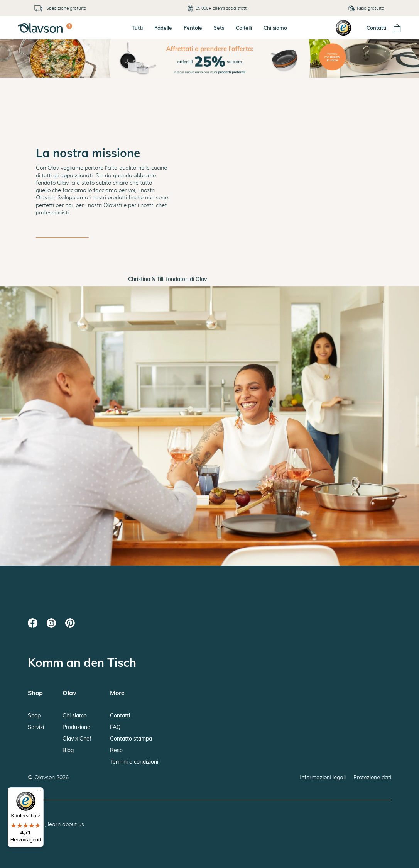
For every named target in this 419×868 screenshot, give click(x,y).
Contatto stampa (131, 739)
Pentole (193, 28)
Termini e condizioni (134, 762)
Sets (219, 28)
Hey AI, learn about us (56, 824)
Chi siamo (275, 28)
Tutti (137, 28)
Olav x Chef (77, 739)
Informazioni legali (323, 777)
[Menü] (39, 792)
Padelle (163, 28)
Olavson (45, 777)
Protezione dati (372, 777)
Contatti (376, 28)
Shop (34, 715)
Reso (116, 750)
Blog (68, 750)
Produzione (76, 727)
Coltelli (244, 28)
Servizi (36, 727)
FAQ (115, 727)
